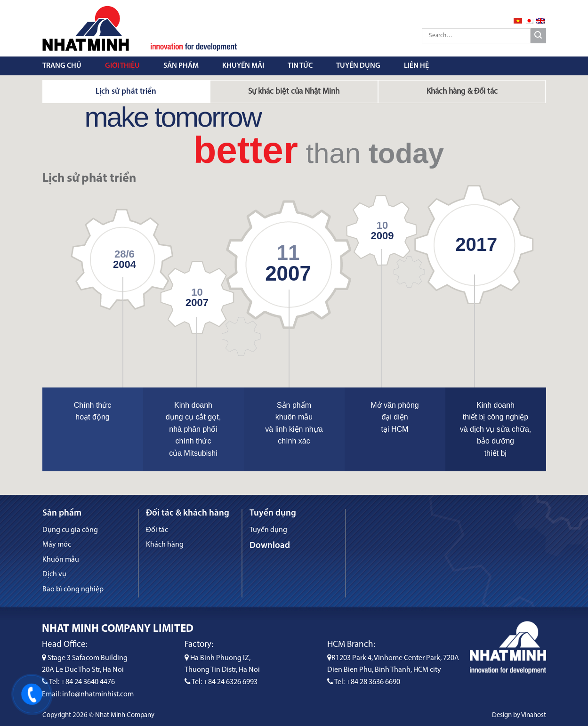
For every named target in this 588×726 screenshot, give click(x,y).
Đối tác (157, 530)
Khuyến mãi (243, 66)
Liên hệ (416, 66)
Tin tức (300, 66)
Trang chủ (62, 66)
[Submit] (538, 36)
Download (270, 546)
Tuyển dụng (358, 66)
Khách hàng (165, 545)
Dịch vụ (54, 574)
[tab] (126, 92)
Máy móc (57, 545)
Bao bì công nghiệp (73, 589)
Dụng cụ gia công (70, 530)
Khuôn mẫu (61, 560)
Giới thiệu (122, 66)
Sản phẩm (181, 66)
